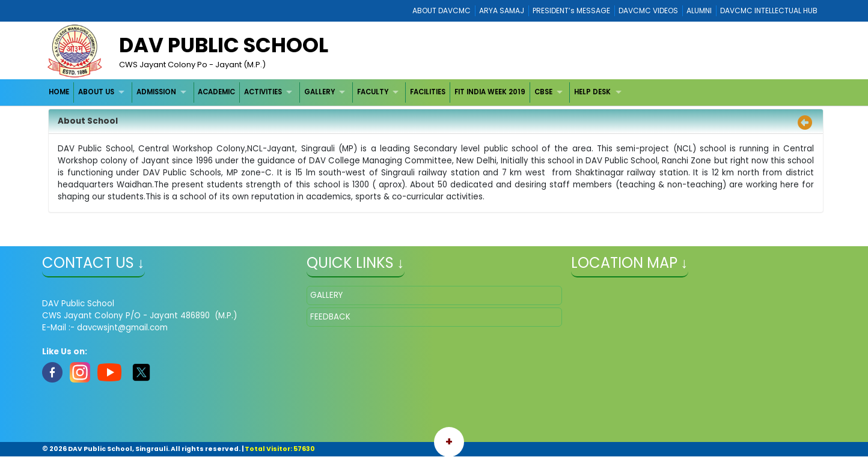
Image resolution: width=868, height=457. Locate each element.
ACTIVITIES (263, 92)
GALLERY (319, 92)
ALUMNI (699, 11)
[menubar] (337, 92)
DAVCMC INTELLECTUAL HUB (769, 11)
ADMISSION (156, 92)
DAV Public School (224, 45)
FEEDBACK (330, 317)
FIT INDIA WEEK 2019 (490, 92)
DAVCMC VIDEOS (648, 11)
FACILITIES (428, 92)
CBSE (543, 92)
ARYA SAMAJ (502, 11)
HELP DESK (592, 92)
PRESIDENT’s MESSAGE (571, 11)
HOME (59, 92)
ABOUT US (96, 92)
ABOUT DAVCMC (442, 11)
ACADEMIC (216, 92)
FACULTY (373, 92)
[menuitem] (60, 92)
